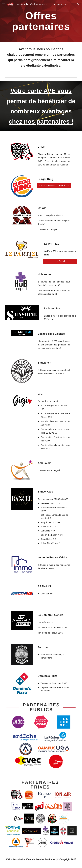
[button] (3, 4)
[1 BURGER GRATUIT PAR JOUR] (54, 185)
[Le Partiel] (60, 261)
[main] (41, 21)
